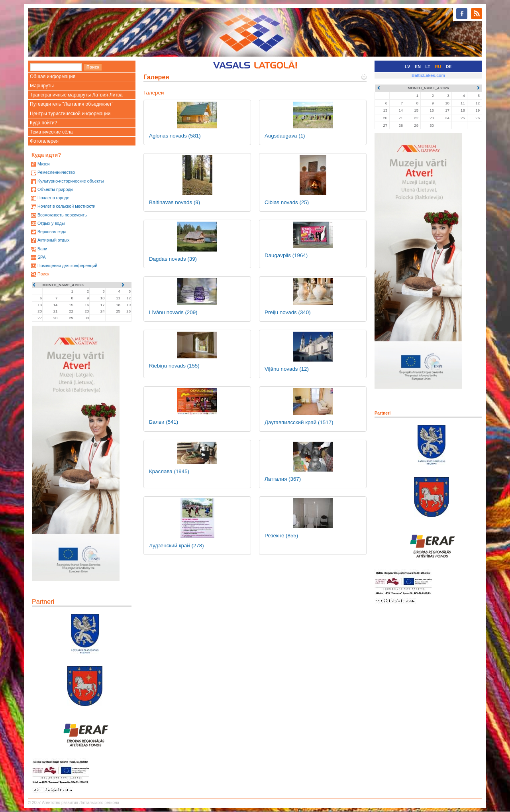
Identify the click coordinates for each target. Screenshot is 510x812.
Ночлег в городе (53, 198)
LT (428, 67)
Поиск (43, 274)
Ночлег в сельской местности (67, 206)
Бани (42, 249)
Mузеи (44, 164)
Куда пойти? (43, 123)
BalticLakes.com (428, 75)
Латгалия (283, 479)
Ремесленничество (56, 172)
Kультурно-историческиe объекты (71, 181)
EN (418, 67)
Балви (164, 422)
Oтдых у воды (51, 223)
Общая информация (53, 77)
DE (449, 67)
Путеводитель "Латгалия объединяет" (72, 104)
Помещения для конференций (67, 265)
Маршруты (42, 86)
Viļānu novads (287, 369)
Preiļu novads (288, 312)
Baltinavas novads (175, 202)
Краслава (169, 471)
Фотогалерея (44, 141)
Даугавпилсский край (299, 422)
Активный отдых (53, 240)
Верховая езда (52, 232)
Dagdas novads (173, 259)
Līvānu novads (173, 312)
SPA (42, 257)
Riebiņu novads (174, 366)
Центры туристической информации (70, 114)
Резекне (281, 536)
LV (408, 67)
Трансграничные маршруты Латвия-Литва (76, 95)
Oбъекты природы (55, 189)
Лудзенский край (177, 546)
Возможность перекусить (62, 215)
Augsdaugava (285, 136)
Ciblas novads (287, 202)
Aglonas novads (175, 136)
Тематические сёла (51, 132)
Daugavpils (286, 255)
